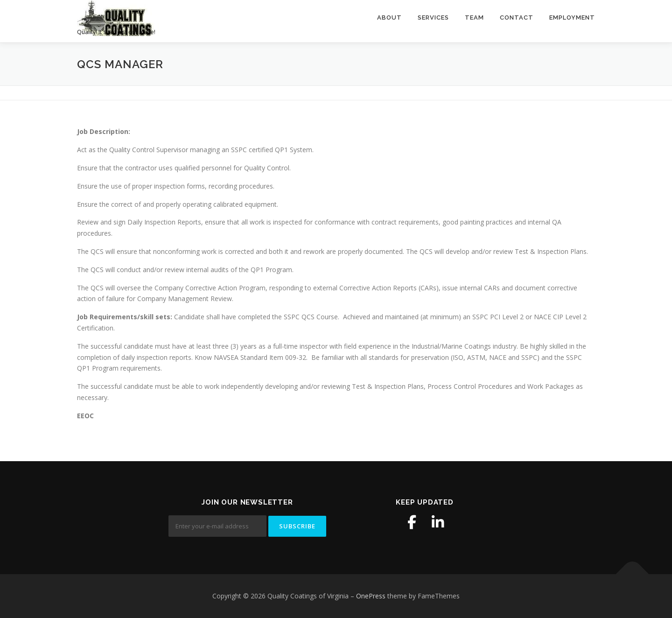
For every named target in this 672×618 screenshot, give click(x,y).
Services (433, 18)
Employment (572, 18)
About (389, 18)
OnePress (371, 596)
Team (474, 18)
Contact (517, 18)
